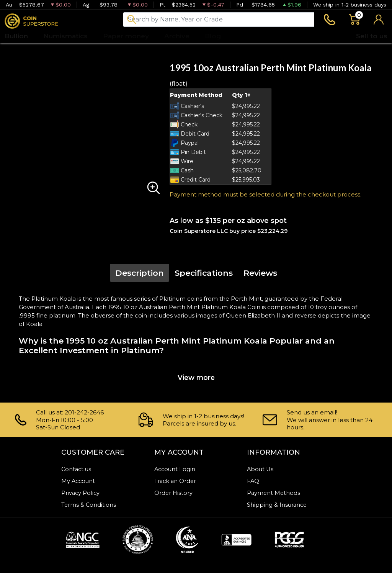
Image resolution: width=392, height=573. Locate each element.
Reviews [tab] (260, 274)
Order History (174, 493)
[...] (219, 20)
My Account (79, 481)
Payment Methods (274, 493)
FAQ (253, 481)
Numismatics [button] (65, 36)
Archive (177, 36)
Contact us (77, 469)
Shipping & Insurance (278, 505)
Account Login (176, 469)
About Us (261, 469)
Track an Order (176, 481)
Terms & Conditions (89, 505)
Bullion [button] (16, 36)
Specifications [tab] (204, 274)
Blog (213, 36)
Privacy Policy (81, 493)
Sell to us (372, 36)
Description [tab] (140, 274)
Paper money (126, 36)
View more (196, 378)
